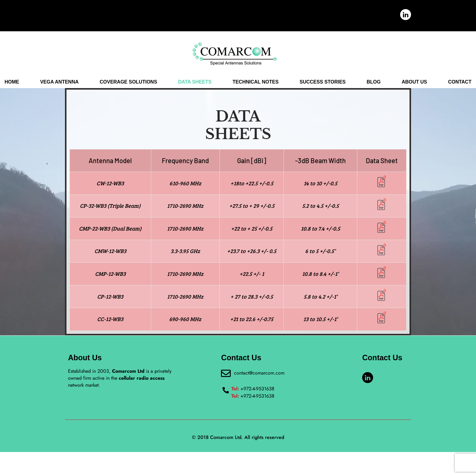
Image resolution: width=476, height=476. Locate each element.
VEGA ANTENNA (59, 87)
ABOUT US (414, 87)
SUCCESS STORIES (323, 87)
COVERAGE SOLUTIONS (128, 87)
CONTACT (460, 87)
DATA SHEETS (195, 87)
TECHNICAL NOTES (256, 87)
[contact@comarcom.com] (225, 397)
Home (12, 87)
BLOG (374, 87)
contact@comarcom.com (257, 397)
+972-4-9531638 (253, 413)
